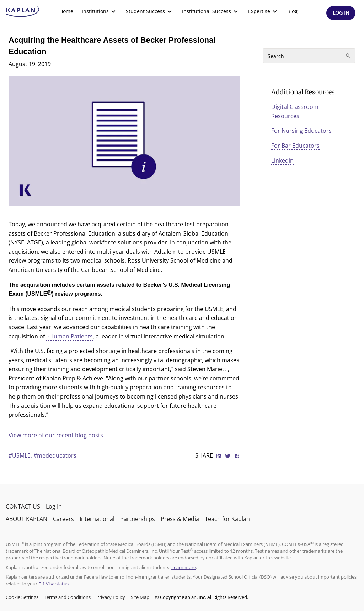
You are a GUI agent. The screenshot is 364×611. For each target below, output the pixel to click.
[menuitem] (66, 11)
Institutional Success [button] (211, 11)
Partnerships (138, 519)
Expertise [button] (263, 11)
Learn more (184, 567)
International (97, 519)
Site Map (140, 597)
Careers (63, 519)
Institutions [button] (100, 11)
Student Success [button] (150, 11)
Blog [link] (292, 11)
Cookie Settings (22, 597)
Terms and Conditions (67, 597)
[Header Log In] (341, 13)
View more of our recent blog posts (56, 435)
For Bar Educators (295, 146)
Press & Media (180, 519)
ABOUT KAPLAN (26, 519)
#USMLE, (21, 455)
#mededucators (55, 455)
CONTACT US (23, 506)
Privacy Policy (111, 597)
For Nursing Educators (301, 131)
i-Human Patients (69, 336)
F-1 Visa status (53, 584)
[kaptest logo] (23, 11)
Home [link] (66, 11)
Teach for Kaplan (227, 519)
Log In (54, 506)
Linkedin (282, 160)
